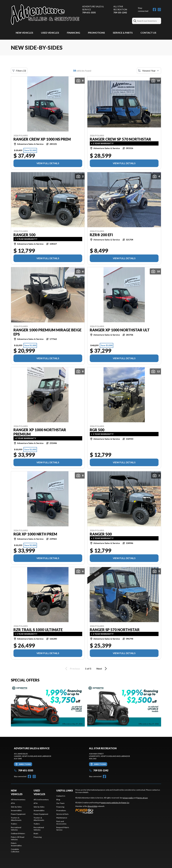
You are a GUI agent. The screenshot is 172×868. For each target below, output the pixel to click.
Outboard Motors (18, 833)
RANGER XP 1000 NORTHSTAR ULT (120, 330)
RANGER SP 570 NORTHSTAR (115, 630)
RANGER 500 (24, 235)
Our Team (60, 803)
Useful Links (65, 790)
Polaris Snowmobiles (16, 844)
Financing (74, 33)
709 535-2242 (120, 12)
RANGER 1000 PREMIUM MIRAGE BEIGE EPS (47, 332)
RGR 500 (97, 430)
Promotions (96, 33)
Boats (36, 833)
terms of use (142, 798)
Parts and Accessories (61, 823)
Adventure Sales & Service (93, 8)
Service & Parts (123, 33)
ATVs (13, 803)
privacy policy (128, 798)
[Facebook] (154, 10)
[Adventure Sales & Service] (45, 15)
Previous (72, 669)
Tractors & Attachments (16, 819)
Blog (58, 800)
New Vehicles (24, 33)
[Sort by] (149, 71)
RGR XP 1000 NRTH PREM (35, 534)
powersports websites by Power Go (115, 803)
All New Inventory (18, 800)
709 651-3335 (89, 12)
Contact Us (148, 33)
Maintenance (62, 818)
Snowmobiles (16, 810)
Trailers (14, 824)
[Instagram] (159, 10)
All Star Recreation (120, 8)
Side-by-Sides (16, 807)
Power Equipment (18, 814)
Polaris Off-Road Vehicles (18, 838)
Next (102, 669)
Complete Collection (15, 850)
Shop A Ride (93, 806)
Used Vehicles (50, 33)
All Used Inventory (41, 800)
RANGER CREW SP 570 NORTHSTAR (120, 139)
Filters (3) (19, 71)
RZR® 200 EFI (101, 235)
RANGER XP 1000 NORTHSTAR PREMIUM (40, 432)
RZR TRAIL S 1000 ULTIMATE (38, 630)
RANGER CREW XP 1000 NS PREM (42, 139)
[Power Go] (103, 811)
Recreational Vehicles (16, 829)
